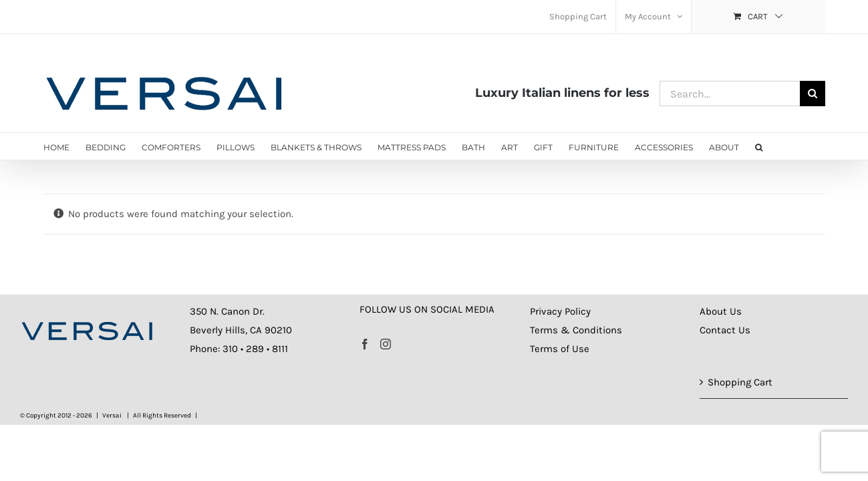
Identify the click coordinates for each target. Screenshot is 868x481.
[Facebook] (365, 344)
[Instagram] (386, 344)
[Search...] (730, 94)
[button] (767, 146)
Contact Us (725, 330)
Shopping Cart (740, 382)
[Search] (813, 94)
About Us (721, 311)
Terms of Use (560, 349)
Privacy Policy (560, 311)
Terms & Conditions (576, 330)
